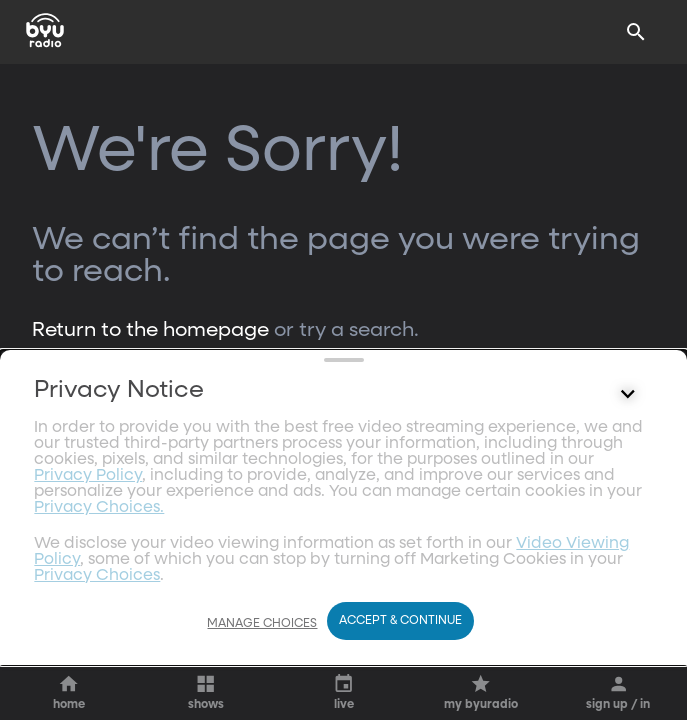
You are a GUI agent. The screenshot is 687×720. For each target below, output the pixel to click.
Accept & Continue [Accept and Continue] (400, 621)
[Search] (636, 32)
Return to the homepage (150, 330)
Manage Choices (262, 624)
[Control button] (628, 561)
